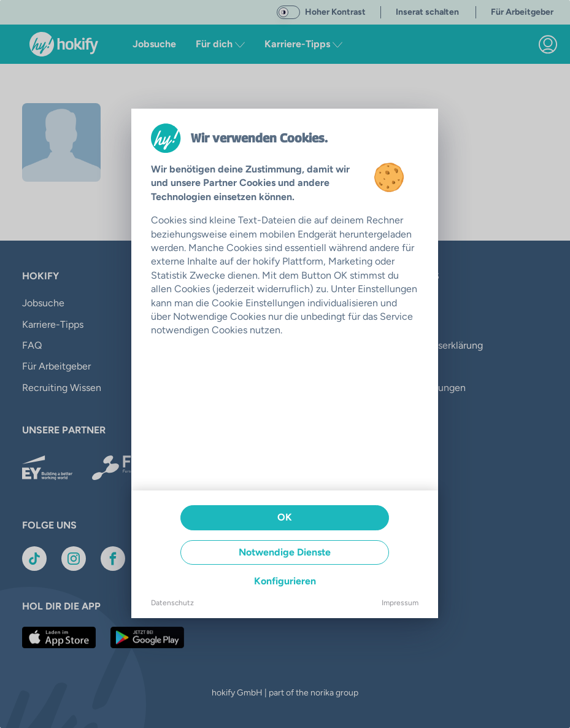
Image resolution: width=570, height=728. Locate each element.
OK (285, 517)
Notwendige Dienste (285, 552)
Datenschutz (172, 603)
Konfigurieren (285, 581)
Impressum (400, 603)
